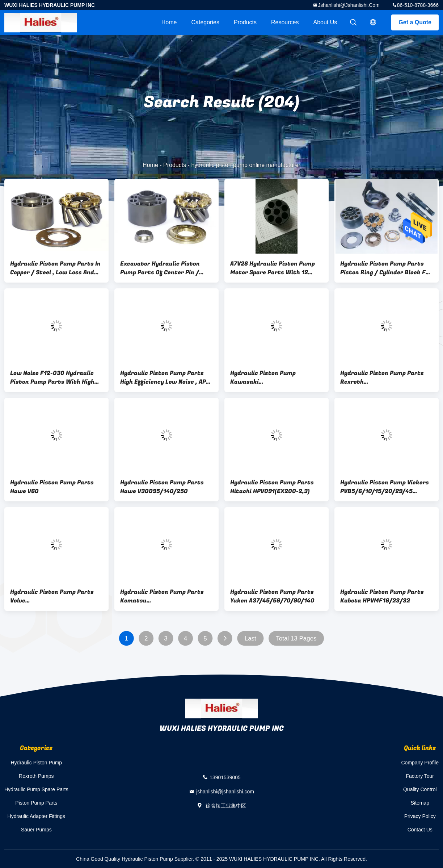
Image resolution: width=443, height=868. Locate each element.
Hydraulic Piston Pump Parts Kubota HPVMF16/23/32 (382, 596)
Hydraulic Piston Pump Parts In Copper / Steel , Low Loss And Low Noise (55, 268)
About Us (325, 22)
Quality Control (420, 789)
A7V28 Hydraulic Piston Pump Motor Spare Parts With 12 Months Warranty (273, 268)
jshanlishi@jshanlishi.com (349, 5)
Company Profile (420, 763)
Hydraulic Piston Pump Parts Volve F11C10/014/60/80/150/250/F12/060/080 (56, 596)
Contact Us (420, 830)
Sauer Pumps (36, 830)
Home (169, 22)
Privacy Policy (420, 816)
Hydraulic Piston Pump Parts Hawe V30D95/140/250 (162, 487)
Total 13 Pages (296, 639)
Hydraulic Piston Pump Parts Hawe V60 (52, 487)
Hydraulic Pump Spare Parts (36, 789)
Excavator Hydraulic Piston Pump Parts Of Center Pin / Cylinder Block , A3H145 (160, 268)
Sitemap (420, 803)
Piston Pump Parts (36, 803)
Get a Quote (415, 22)
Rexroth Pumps (36, 776)
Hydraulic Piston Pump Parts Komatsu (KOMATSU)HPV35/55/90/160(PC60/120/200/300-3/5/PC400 (166, 596)
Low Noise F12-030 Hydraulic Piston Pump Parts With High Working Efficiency (52, 377)
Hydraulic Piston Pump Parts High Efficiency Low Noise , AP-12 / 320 (164, 377)
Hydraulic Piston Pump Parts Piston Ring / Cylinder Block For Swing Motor (386, 268)
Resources (285, 22)
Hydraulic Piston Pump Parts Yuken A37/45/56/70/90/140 (272, 596)
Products (245, 22)
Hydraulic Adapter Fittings (37, 816)
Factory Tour (420, 776)
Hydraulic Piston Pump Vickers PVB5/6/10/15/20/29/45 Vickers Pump (385, 487)
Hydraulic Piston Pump (37, 763)
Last (250, 639)
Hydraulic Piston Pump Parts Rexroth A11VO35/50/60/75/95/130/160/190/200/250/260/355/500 (387, 377)
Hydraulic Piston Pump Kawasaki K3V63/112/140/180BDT (265, 377)
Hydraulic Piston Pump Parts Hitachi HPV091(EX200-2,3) (272, 487)
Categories (205, 22)
